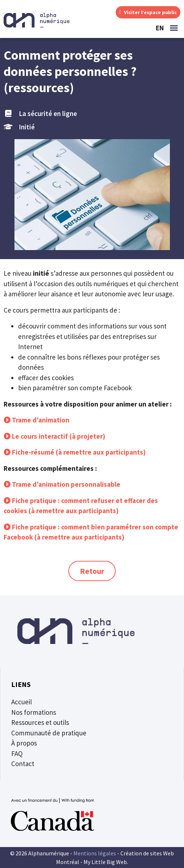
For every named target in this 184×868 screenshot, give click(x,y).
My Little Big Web (105, 862)
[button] (174, 28)
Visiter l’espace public (148, 12)
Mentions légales (95, 853)
